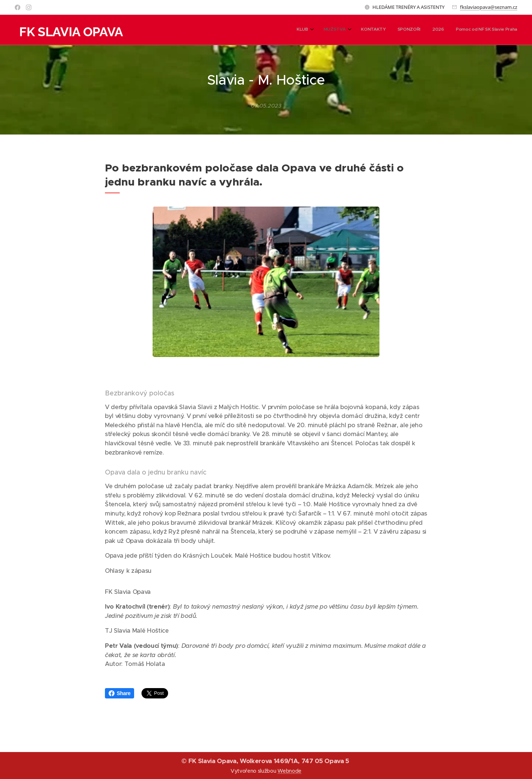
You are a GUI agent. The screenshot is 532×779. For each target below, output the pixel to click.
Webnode (289, 771)
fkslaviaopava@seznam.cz (489, 7)
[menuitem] (455, 30)
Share (120, 693)
